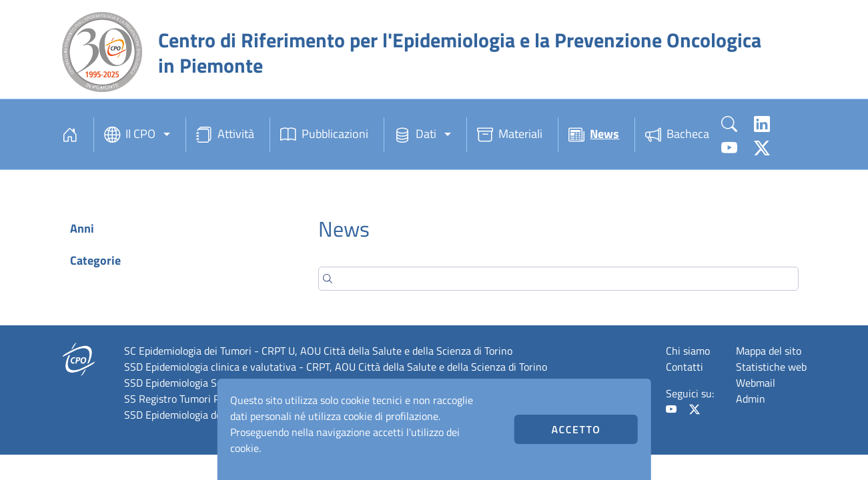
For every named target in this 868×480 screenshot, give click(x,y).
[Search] (558, 279)
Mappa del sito (769, 351)
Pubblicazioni (324, 135)
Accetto (576, 429)
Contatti (685, 367)
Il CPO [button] (130, 135)
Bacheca (677, 135)
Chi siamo (688, 351)
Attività (225, 135)
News (594, 135)
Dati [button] (415, 135)
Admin (751, 399)
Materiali (510, 135)
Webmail (756, 383)
